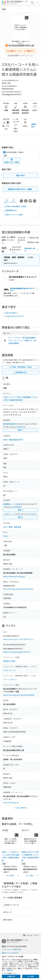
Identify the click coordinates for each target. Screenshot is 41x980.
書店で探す (21, 175)
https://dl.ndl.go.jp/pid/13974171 (17, 652)
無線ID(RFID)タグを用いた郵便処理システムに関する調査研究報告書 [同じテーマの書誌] (30, 856)
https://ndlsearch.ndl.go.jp (14, 576)
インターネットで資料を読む (12, 949)
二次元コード (8, 514)
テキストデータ (9, 670)
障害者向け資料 (9, 661)
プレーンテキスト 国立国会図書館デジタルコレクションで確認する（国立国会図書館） (22, 340)
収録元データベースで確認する (20, 51)
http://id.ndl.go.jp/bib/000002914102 (18, 589)
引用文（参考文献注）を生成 (15, 206)
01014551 (32, 514)
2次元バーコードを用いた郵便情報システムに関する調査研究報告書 (20, 399)
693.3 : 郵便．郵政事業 (12, 527)
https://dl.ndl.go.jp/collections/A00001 (19, 695)
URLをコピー (14, 201)
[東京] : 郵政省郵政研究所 (13, 440)
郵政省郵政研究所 (10, 424)
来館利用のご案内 (31, 249)
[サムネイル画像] (11, 841)
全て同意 (31, 976)
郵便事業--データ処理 (12, 504)
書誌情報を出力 (10, 210)
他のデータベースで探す (13, 215)
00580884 (17, 507)
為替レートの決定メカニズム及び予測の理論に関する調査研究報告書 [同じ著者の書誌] (10, 856)
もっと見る (13, 876)
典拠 (21, 430)
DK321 (6, 536)
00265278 (21, 427)
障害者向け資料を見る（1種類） (20, 189)
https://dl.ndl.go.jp (11, 802)
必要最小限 (11, 976)
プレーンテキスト (10, 679)
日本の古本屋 (11, 313)
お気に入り (7, 201)
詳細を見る (34, 125)
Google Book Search (15, 316)
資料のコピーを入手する (10, 953)
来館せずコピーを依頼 (12, 161)
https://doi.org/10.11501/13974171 (18, 639)
